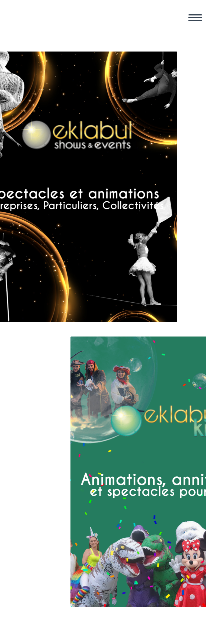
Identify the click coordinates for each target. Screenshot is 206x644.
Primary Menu (195, 18)
